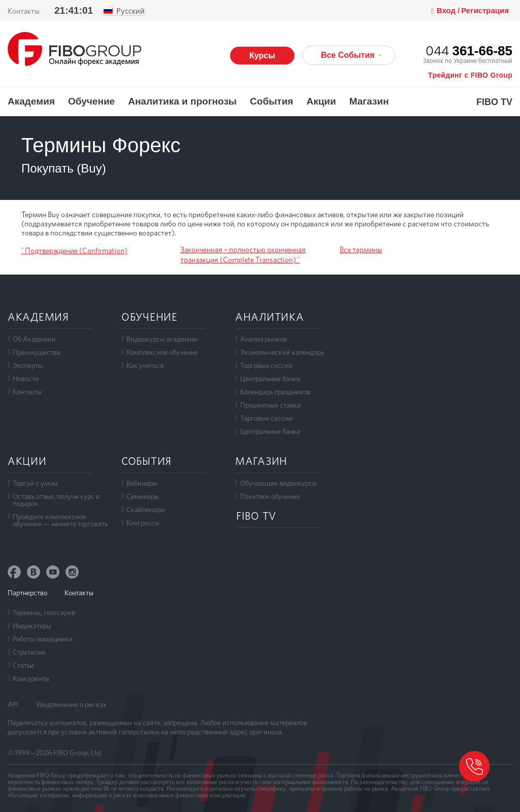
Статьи (23, 665)
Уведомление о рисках (71, 704)
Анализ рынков (264, 339)
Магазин (369, 101)
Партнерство (27, 593)
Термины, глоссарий (44, 613)
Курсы (262, 56)
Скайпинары (146, 510)
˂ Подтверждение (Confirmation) (74, 251)
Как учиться (145, 365)
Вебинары (142, 483)
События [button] (271, 101)
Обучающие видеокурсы (279, 483)
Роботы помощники (43, 639)
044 (469, 50)
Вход (447, 11)
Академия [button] (31, 101)
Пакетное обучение (270, 496)
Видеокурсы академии (162, 339)
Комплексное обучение (162, 352)
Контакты (24, 11)
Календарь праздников (275, 392)
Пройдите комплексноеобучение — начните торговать (60, 520)
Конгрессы (143, 523)
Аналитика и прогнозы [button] (182, 101)
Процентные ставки (271, 405)
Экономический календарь (282, 352)
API (13, 704)
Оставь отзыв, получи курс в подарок (56, 500)
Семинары (143, 496)
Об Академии (34, 339)
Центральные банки (270, 379)
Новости (26, 379)
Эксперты (28, 365)
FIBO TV (494, 102)
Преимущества (37, 352)
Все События (351, 55)
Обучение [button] (91, 101)
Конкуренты (31, 679)
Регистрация (485, 10)
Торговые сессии (267, 365)
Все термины (361, 250)
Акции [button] (321, 101)
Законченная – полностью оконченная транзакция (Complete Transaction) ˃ (243, 255)
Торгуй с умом (35, 483)
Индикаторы (32, 626)
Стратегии (29, 652)
